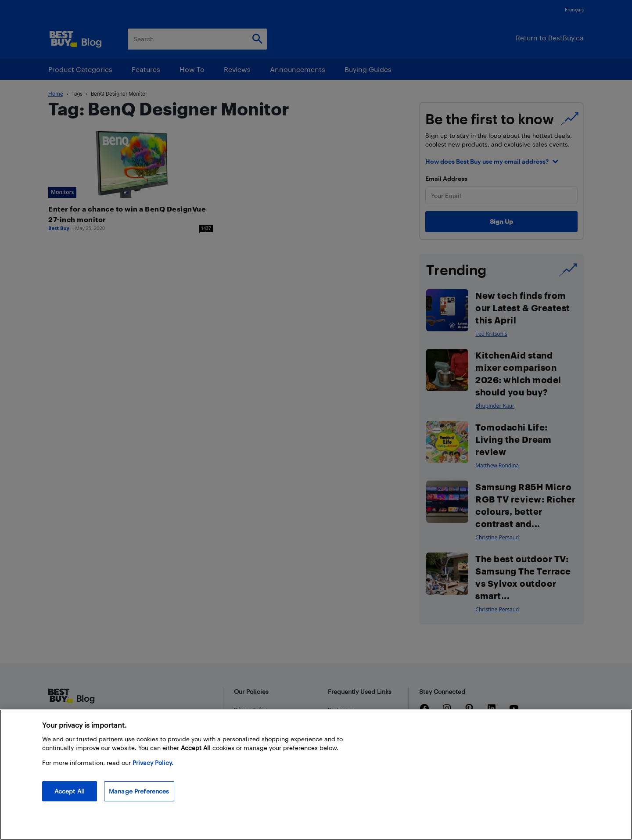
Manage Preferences (139, 791)
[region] (316, 775)
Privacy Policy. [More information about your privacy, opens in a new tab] (153, 763)
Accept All (70, 791)
